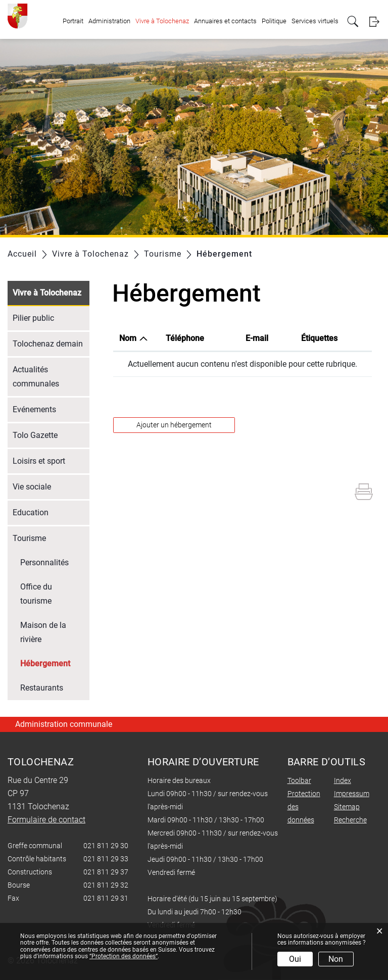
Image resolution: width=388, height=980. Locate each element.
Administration (109, 21)
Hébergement (55, 663)
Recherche (350, 820)
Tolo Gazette (35, 435)
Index (343, 780)
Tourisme (29, 538)
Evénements (34, 409)
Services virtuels (315, 21)
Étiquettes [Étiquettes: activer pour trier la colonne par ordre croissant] (319, 338)
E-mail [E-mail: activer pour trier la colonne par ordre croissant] (257, 338)
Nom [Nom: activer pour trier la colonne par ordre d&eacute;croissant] (128, 338)
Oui (295, 959)
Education (31, 512)
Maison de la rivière (43, 632)
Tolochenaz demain (48, 344)
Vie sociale (32, 487)
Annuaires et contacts (225, 21)
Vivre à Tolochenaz (162, 21)
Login (374, 21)
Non (336, 959)
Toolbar (299, 780)
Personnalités (44, 562)
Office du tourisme (36, 594)
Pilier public (33, 318)
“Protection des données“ (124, 956)
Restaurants (42, 688)
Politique (274, 21)
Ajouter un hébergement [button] (174, 425)
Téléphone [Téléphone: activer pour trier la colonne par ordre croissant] (185, 338)
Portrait (73, 21)
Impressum (352, 794)
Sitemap (347, 807)
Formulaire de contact (46, 820)
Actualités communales (36, 377)
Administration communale (64, 724)
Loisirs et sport (39, 461)
